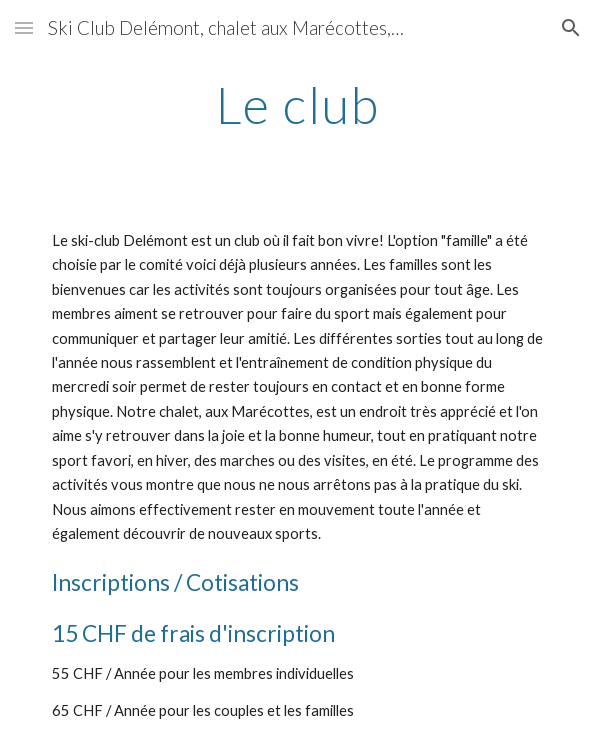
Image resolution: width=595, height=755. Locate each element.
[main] (297, 105)
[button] (24, 27)
